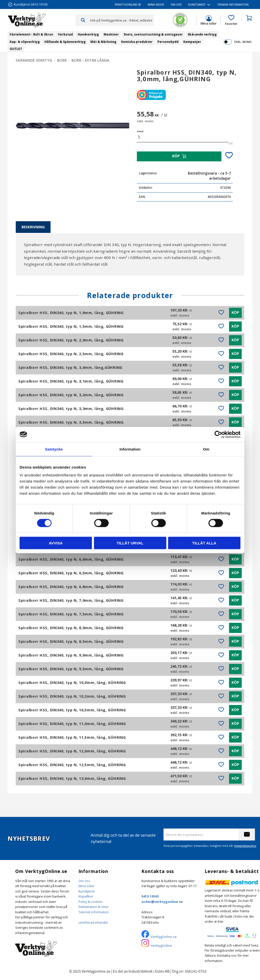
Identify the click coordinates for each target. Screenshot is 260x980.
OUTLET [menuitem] (16, 49)
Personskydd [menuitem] (168, 42)
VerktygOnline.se (164, 937)
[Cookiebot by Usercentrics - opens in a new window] (218, 434)
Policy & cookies (91, 902)
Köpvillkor (86, 896)
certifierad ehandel (93, 922)
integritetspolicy (245, 846)
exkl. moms (243, 42)
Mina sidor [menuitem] (156, 4)
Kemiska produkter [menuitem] (137, 42)
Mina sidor (86, 886)
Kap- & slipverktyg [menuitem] (25, 42)
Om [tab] (206, 449)
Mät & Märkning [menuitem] (103, 42)
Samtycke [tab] (54, 449)
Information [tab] (130, 449)
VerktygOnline (161, 945)
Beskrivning (33, 227)
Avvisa (56, 543)
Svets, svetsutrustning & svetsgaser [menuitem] (153, 34)
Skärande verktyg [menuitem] (202, 34)
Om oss (84, 881)
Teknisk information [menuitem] (233, 4)
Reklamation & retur (94, 907)
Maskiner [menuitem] (111, 34)
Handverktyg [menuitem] (88, 34)
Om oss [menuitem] (176, 4)
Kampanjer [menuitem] (192, 42)
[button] (231, 20)
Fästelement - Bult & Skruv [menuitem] (31, 34)
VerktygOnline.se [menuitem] (128, 4)
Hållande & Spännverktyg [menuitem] (65, 42)
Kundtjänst (87, 891)
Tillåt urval (130, 543)
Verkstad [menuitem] (65, 34)
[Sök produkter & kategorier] (122, 20)
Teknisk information (94, 912)
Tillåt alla (204, 543)
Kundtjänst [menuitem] (197, 4)
